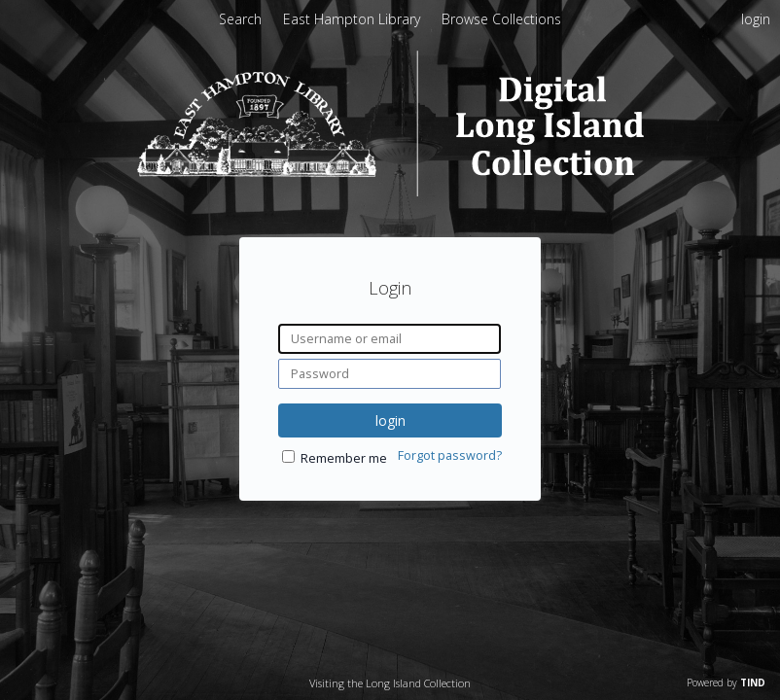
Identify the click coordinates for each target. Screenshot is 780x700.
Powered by (726, 682)
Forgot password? (450, 455)
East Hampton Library (354, 19)
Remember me (344, 458)
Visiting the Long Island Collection (390, 683)
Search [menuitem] (240, 19)
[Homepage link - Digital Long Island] (390, 191)
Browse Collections (501, 19)
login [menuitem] (756, 19)
